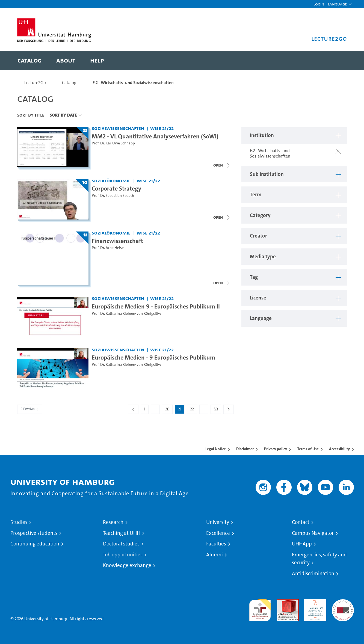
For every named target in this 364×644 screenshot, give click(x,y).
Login (319, 4)
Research (113, 522)
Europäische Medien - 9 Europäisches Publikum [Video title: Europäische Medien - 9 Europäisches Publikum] (153, 357)
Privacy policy (276, 449)
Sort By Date (63, 115)
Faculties (216, 544)
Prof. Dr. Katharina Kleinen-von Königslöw (126, 314)
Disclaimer (245, 449)
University (218, 522)
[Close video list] (222, 165)
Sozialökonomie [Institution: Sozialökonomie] (111, 181)
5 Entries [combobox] (30, 409)
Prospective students (34, 533)
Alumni (214, 555)
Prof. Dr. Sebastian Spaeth (113, 196)
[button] (337, 4)
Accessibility (339, 449)
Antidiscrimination (313, 574)
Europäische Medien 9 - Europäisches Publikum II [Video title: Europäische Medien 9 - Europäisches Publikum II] (156, 306)
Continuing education (35, 544)
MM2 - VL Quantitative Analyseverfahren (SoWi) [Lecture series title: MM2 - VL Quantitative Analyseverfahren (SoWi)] (155, 136)
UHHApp (302, 544)
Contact (301, 522)
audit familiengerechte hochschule (260, 609)
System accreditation (343, 606)
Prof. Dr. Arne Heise (108, 248)
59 (217, 410)
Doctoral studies (121, 544)
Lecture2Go (35, 83)
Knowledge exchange (127, 565)
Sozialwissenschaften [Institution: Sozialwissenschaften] (118, 128)
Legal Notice (216, 449)
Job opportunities (123, 555)
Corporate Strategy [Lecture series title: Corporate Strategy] (116, 188)
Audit (282, 602)
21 (181, 410)
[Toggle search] (338, 61)
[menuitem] (29, 61)
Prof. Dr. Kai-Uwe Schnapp (113, 143)
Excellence (218, 533)
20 (169, 410)
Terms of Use (308, 449)
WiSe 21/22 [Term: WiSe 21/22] (162, 128)
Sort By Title (31, 115)
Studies (19, 522)
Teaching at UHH (122, 533)
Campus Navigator (313, 533)
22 (193, 410)
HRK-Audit (314, 602)
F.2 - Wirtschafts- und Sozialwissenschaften (133, 83)
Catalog (69, 83)
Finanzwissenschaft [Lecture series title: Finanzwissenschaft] (117, 241)
